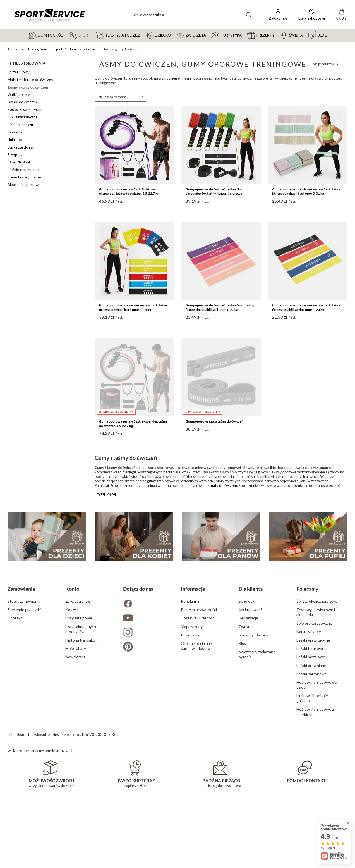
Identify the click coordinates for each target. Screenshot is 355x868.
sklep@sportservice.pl (27, 854)
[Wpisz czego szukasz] (192, 15)
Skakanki (15, 132)
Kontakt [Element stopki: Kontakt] (15, 737)
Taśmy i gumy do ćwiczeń (28, 87)
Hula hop (15, 140)
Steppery (15, 155)
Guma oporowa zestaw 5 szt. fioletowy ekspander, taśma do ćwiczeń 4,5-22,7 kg (129, 191)
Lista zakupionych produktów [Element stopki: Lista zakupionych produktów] (81, 749)
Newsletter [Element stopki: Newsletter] (75, 776)
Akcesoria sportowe (24, 185)
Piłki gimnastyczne (22, 117)
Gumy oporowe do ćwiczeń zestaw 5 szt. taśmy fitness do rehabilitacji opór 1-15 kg (133, 307)
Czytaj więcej (105, 494)
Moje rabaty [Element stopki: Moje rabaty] (76, 768)
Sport (58, 49)
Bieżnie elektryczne (23, 170)
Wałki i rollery (19, 94)
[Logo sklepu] (49, 15)
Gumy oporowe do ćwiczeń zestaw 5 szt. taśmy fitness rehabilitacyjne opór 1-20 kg (306, 307)
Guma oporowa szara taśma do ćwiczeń (214, 421)
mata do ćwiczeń (223, 485)
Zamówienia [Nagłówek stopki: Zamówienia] (21, 708)
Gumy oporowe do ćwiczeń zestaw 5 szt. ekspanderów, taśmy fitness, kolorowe (215, 191)
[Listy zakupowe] (312, 15)
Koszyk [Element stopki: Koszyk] (72, 729)
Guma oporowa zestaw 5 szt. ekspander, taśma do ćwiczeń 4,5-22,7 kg (133, 424)
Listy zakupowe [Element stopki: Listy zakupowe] (79, 737)
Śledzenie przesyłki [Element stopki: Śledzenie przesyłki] (24, 729)
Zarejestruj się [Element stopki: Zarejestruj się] (78, 721)
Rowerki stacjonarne (24, 177)
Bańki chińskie (19, 162)
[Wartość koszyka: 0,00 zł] (342, 15)
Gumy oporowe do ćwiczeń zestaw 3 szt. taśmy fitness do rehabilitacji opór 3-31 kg (306, 191)
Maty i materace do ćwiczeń (30, 80)
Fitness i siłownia (83, 49)
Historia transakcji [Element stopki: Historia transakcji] (81, 759)
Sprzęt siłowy (19, 72)
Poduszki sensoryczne (25, 109)
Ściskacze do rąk (21, 147)
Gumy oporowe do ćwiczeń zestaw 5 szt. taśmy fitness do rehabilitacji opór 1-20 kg (220, 307)
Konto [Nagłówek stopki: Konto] (72, 708)
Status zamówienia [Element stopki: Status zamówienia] (24, 721)
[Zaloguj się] (278, 15)
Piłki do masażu (20, 125)
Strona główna (37, 49)
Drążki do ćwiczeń (22, 102)
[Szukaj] (249, 15)
